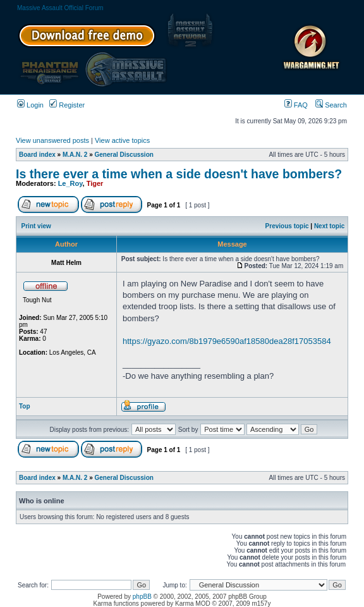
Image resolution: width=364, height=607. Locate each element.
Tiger (95, 183)
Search (331, 105)
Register (67, 105)
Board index (37, 155)
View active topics (122, 140)
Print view (36, 226)
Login (30, 105)
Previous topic (287, 226)
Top (25, 406)
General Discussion (124, 155)
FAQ (296, 105)
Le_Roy (70, 183)
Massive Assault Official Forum (60, 8)
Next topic (329, 226)
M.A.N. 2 (75, 155)
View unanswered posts (52, 140)
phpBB (142, 597)
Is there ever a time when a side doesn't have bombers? (179, 174)
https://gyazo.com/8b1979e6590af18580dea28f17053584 (227, 341)
